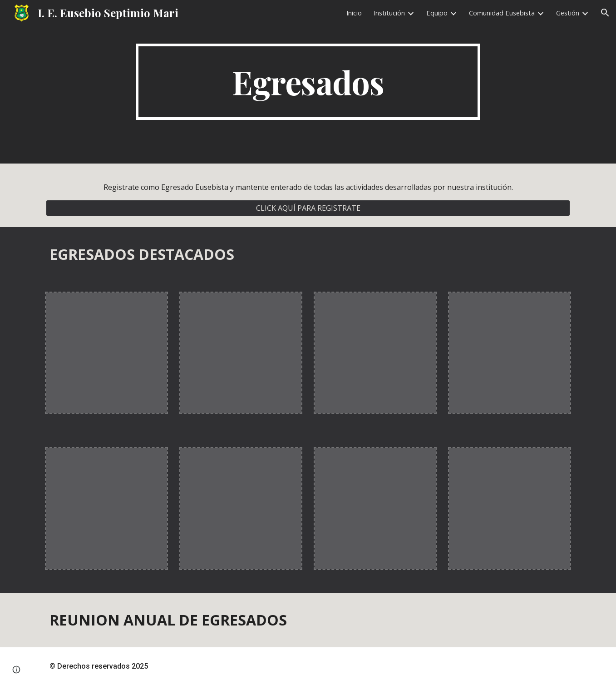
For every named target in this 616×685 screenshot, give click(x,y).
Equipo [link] (437, 13)
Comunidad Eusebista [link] (502, 13)
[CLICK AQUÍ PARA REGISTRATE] (308, 208)
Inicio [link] (354, 13)
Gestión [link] (568, 13)
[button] (605, 13)
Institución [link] (389, 13)
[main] (308, 82)
